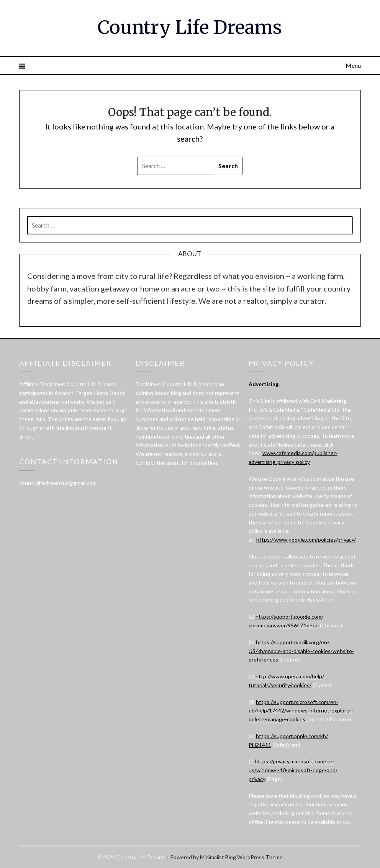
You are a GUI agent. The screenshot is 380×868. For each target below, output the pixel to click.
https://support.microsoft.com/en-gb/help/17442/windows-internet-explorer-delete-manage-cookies (301, 711)
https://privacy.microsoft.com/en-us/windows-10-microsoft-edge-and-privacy (293, 770)
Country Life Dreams (190, 27)
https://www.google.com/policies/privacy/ (306, 540)
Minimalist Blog (218, 857)
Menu (353, 65)
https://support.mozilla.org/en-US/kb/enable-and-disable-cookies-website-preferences (301, 651)
